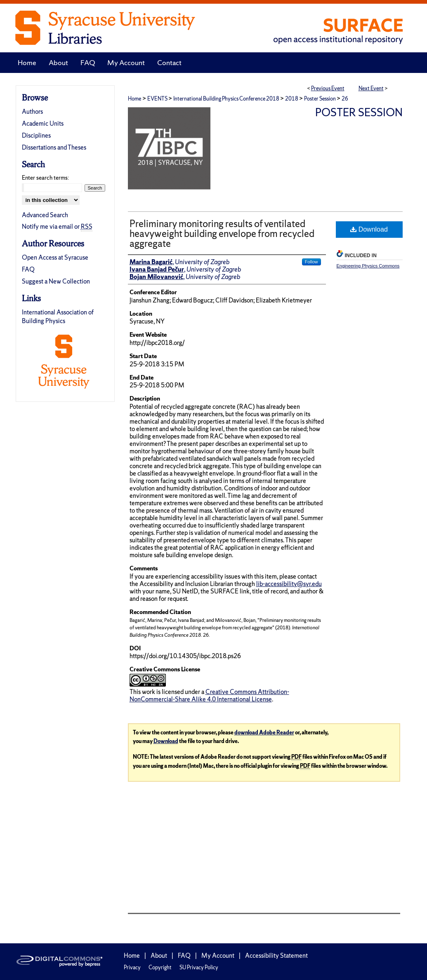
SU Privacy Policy (199, 967)
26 (345, 99)
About (159, 955)
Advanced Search (45, 215)
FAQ (28, 269)
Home (134, 99)
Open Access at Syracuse (55, 257)
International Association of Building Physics (58, 317)
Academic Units (43, 123)
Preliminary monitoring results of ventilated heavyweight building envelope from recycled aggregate (222, 233)
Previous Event (328, 88)
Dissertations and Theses (54, 147)
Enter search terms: (45, 178)
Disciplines (36, 135)
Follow (311, 262)
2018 (292, 99)
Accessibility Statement (276, 955)
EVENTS (158, 99)
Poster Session (320, 99)
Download (369, 229)
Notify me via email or (57, 226)
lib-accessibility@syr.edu (289, 584)
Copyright (160, 967)
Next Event (371, 88)
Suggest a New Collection (56, 281)
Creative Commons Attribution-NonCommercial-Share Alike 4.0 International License (209, 695)
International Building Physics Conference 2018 (227, 99)
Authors (32, 111)
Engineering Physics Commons (368, 266)
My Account (218, 955)
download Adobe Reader (264, 733)
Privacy (132, 967)
